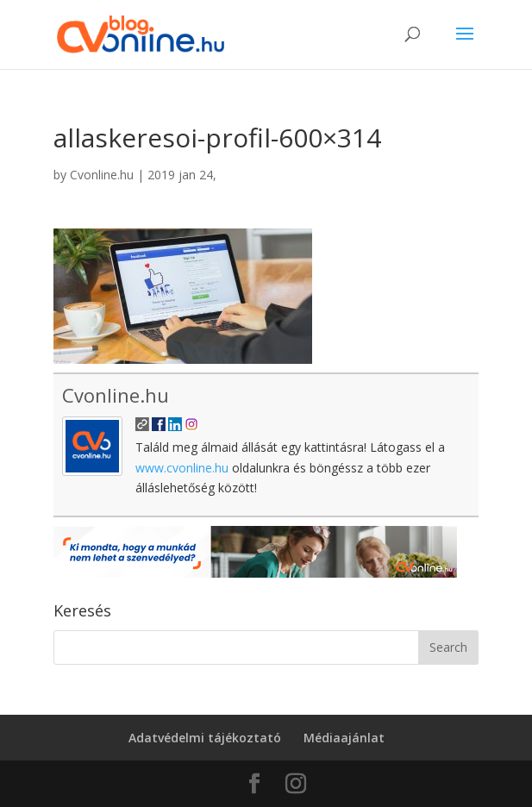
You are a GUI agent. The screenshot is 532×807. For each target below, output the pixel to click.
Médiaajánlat (344, 738)
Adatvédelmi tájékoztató (205, 738)
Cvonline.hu (102, 175)
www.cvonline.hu (182, 468)
